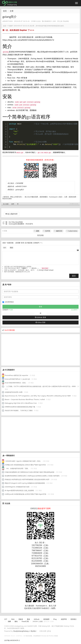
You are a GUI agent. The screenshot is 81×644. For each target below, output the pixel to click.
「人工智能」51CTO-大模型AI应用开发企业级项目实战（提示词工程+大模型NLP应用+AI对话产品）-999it (40, 386)
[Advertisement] (20, 349)
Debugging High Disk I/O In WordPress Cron (21, 403)
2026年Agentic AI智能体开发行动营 (17, 487)
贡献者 (21, 619)
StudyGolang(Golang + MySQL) (25, 631)
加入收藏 (6, 204)
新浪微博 (46, 619)
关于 (6, 619)
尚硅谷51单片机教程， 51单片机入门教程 (19, 411)
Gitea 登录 (40, 322)
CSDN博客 (19, 183)
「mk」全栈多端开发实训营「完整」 (17, 469)
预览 (12, 248)
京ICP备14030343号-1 (12, 640)
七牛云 (49, 631)
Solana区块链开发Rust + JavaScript (17, 379)
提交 (74, 276)
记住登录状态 (8, 302)
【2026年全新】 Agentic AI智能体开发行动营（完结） (23, 461)
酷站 (16, 621)
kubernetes (72, 231)
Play (55, 619)
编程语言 (58, 231)
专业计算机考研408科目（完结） (16, 383)
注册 (11, 310)
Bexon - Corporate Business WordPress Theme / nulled (25, 400)
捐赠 (9, 621)
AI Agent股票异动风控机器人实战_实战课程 (19, 491)
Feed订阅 (25, 621)
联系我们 (74, 619)
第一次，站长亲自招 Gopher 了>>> (18, 30)
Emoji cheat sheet (46, 270)
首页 (5, 11)
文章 (12, 11)
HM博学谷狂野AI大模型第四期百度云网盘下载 (20, 407)
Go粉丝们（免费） (49, 608)
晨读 (28, 619)
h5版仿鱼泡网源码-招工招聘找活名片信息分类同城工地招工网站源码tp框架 (30, 472)
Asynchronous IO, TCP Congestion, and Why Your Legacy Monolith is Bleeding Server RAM (38, 396)
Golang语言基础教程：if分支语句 (21, 224)
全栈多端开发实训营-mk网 (14, 392)
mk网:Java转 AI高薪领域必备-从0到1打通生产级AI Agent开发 (26, 494)
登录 (23, 243)
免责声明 (64, 619)
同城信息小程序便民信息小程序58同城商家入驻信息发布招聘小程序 (27, 480)
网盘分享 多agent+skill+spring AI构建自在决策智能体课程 (25, 483)
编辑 (5, 248)
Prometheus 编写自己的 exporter (17, 375)
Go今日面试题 (10, 330)
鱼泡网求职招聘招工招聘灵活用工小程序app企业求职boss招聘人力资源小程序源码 (32, 476)
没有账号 (36, 243)
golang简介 (20, 190)
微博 (13, 204)
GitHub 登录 (40, 317)
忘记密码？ (75, 310)
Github (37, 619)
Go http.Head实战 (16, 222)
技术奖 (47, 231)
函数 (37, 231)
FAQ (13, 619)
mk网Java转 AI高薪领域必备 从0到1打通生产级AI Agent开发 (25, 465)
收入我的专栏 (12, 214)
